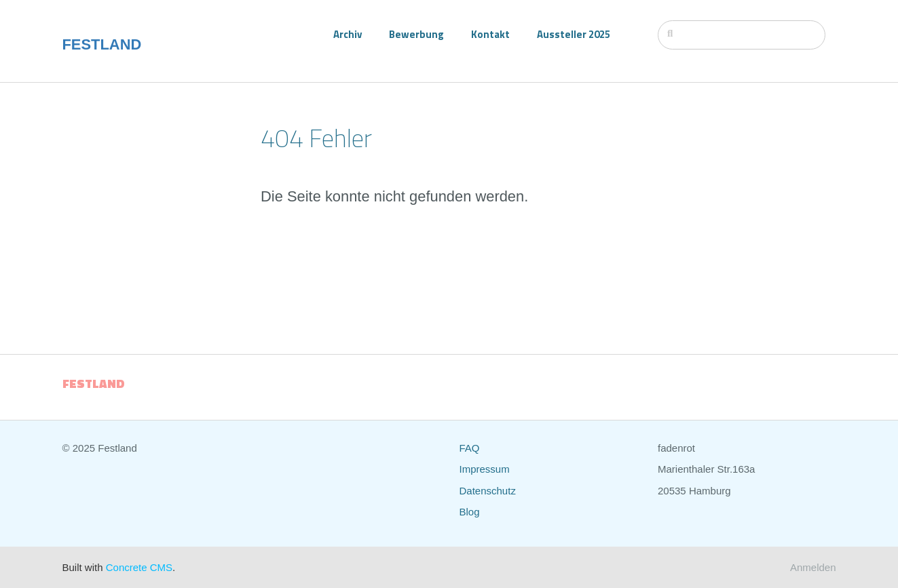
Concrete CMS (139, 567)
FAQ (470, 448)
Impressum (485, 469)
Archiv (348, 34)
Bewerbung (416, 34)
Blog (470, 512)
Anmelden (813, 567)
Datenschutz (488, 491)
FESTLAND (102, 44)
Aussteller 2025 (574, 34)
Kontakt (490, 34)
